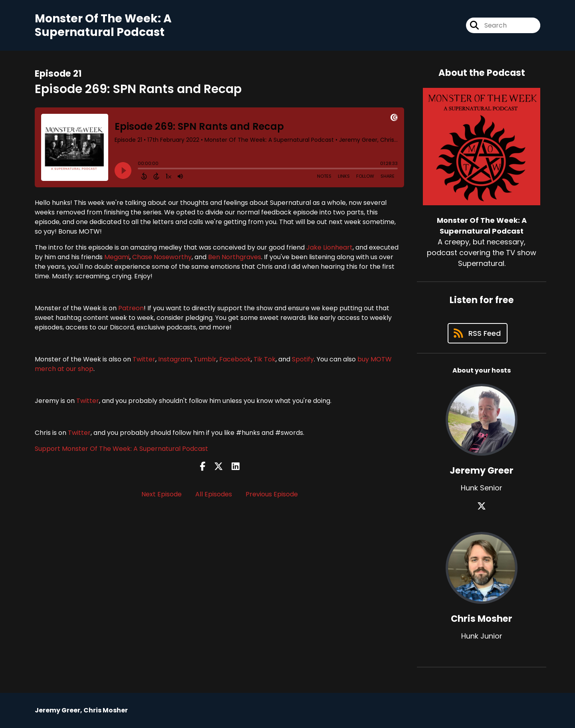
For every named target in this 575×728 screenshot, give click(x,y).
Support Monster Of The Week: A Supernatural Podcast (121, 449)
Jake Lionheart (329, 247)
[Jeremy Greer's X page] (482, 506)
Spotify (303, 359)
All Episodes (214, 494)
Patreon (131, 308)
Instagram (174, 359)
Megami (117, 257)
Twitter (144, 359)
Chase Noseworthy (162, 257)
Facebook (235, 359)
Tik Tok (265, 359)
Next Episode (162, 494)
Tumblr (205, 359)
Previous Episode (272, 494)
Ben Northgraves (235, 257)
